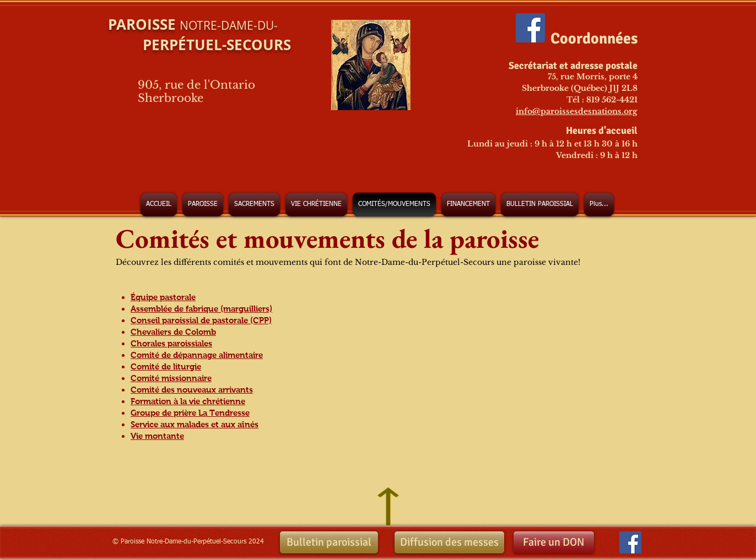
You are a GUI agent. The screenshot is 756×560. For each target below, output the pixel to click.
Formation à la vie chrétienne (188, 401)
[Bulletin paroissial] (329, 542)
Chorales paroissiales (171, 343)
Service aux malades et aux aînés (195, 424)
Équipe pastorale (163, 297)
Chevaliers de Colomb (173, 332)
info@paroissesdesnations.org (577, 111)
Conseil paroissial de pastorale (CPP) (201, 320)
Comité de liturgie (166, 366)
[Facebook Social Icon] (530, 28)
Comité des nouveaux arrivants (192, 390)
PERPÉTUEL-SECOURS (199, 45)
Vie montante (157, 436)
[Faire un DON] (554, 542)
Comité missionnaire (171, 378)
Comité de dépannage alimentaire (197, 355)
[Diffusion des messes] (449, 542)
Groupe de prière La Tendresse (190, 413)
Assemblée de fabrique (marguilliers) (201, 309)
